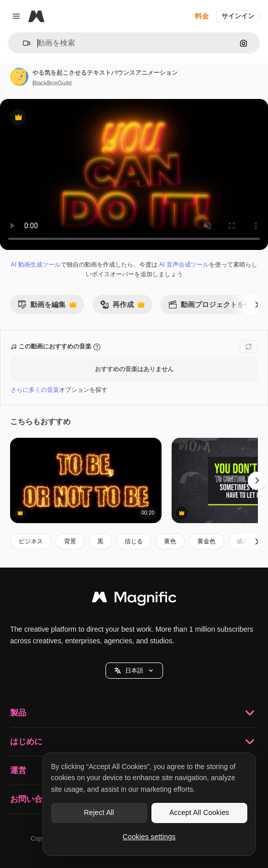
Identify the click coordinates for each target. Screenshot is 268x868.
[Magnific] (36, 16)
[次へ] (257, 304)
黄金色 (206, 541)
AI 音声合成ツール (184, 265)
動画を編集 (47, 307)
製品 (134, 713)
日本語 (134, 671)
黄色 (170, 541)
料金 (202, 16)
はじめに (134, 742)
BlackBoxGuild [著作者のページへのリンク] (52, 83)
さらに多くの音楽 (35, 390)
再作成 (122, 307)
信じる (134, 541)
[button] (22, 43)
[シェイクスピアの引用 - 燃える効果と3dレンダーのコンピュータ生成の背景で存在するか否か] (86, 480)
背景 (70, 541)
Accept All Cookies (199, 812)
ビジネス (31, 541)
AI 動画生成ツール (36, 265)
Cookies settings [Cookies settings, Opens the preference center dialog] (149, 837)
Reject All (99, 812)
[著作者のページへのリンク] (19, 77)
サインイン (238, 16)
